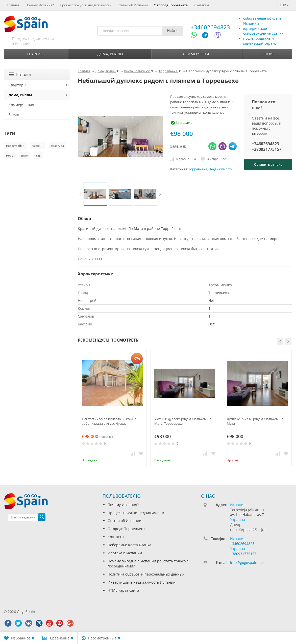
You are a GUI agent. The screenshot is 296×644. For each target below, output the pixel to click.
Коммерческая (197, 54)
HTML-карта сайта (123, 590)
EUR (285, 5)
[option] (95, 194)
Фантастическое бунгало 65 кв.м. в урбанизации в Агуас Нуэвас (109, 421)
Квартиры (36, 54)
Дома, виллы (110, 54)
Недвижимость (221, 169)
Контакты (201, 5)
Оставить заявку (268, 164)
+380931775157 (267, 149)
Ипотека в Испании (125, 553)
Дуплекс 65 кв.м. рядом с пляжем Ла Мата (255, 421)
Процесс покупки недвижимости (86, 5)
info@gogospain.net (247, 563)
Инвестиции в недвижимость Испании (142, 582)
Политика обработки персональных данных (146, 574)
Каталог (20, 75)
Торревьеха (198, 169)
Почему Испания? (40, 5)
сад (38, 156)
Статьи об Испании (133, 5)
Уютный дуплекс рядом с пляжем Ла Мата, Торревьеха (183, 421)
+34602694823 (210, 27)
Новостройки (15, 146)
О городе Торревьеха (171, 5)
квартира (58, 146)
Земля (267, 54)
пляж (25, 156)
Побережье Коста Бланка (129, 545)
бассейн (38, 146)
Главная (13, 5)
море (10, 156)
